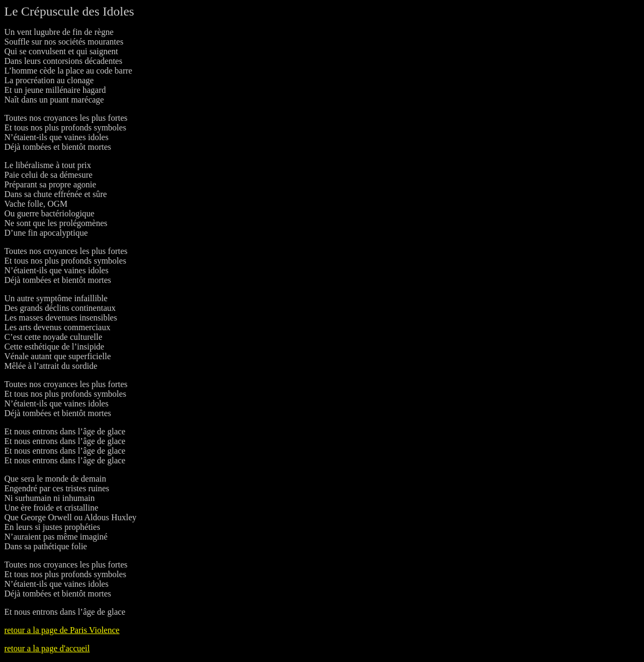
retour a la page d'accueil (47, 648)
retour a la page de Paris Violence (62, 630)
